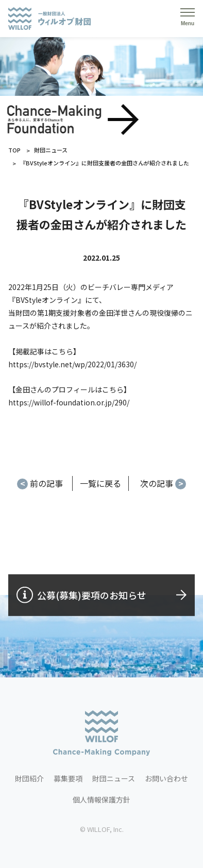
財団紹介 (29, 778)
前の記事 (40, 483)
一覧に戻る (100, 483)
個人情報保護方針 (102, 799)
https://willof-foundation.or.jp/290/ (69, 402)
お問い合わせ (166, 778)
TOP (14, 150)
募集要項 (68, 778)
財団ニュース (51, 150)
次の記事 (163, 483)
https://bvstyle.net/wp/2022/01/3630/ (72, 364)
